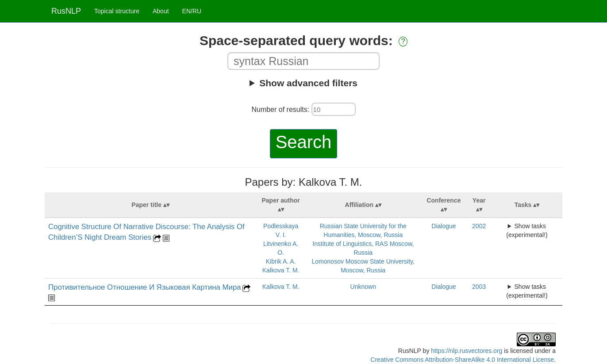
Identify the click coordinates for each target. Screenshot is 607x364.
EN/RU (192, 11)
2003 (479, 287)
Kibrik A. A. (281, 261)
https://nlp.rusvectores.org (467, 351)
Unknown (363, 287)
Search (304, 142)
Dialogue (444, 226)
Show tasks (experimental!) (527, 230)
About (161, 11)
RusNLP (66, 11)
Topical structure (117, 11)
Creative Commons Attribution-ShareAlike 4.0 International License (462, 360)
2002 (479, 226)
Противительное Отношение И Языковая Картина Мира (145, 287)
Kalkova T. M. (281, 270)
